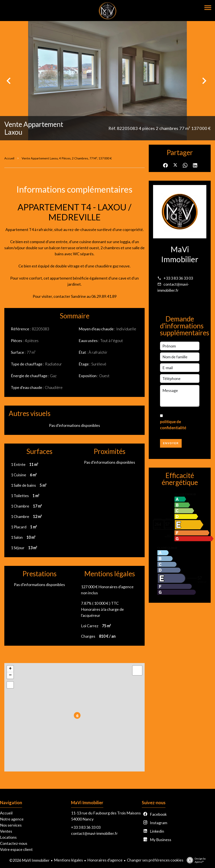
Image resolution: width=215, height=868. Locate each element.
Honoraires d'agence (105, 860)
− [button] (10, 675)
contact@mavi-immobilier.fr (94, 833)
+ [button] (10, 669)
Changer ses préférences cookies (155, 860)
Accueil (9, 158)
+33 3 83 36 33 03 (178, 278)
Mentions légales (68, 860)
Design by (195, 860)
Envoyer (171, 443)
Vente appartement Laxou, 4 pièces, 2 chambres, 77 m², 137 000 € (67, 158)
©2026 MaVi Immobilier (29, 860)
